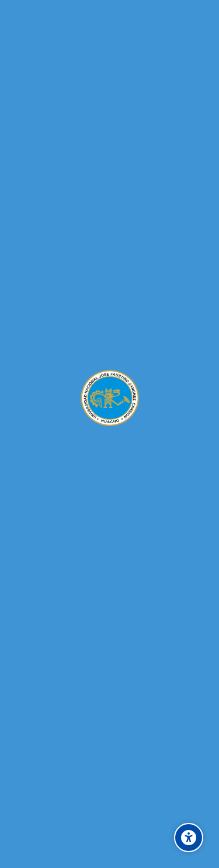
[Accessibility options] (189, 838)
